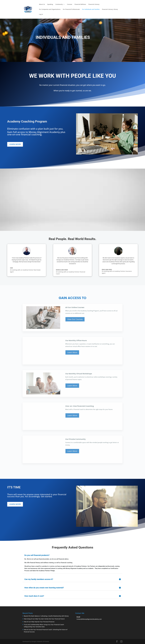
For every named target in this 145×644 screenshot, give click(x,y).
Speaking (50, 4)
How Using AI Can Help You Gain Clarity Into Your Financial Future (44, 619)
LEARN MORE (15, 144)
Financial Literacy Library (110, 9)
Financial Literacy (94, 4)
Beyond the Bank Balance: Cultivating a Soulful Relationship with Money (46, 616)
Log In (41, 14)
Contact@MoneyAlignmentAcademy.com (89, 619)
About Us (42, 4)
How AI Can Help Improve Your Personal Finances (39, 622)
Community (59, 4)
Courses (70, 4)
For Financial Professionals (71, 9)
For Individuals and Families (91, 9)
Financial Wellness (80, 4)
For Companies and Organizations (50, 9)
